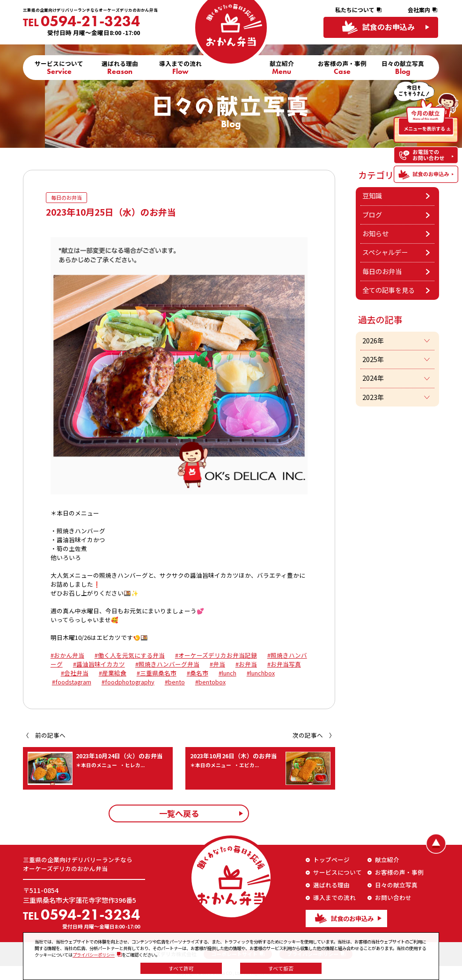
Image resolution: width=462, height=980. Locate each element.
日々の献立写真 (403, 67)
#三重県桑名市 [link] (157, 673)
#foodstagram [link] (72, 682)
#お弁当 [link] (246, 664)
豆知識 (372, 196)
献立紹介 (282, 67)
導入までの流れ (181, 67)
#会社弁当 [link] (75, 673)
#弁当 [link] (217, 664)
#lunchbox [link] (261, 673)
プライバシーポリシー (94, 955)
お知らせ (375, 233)
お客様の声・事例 (342, 67)
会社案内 (419, 10)
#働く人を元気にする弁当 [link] (130, 656)
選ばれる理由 (120, 67)
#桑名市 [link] (198, 673)
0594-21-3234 (81, 21)
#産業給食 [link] (113, 673)
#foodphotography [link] (128, 682)
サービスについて (59, 67)
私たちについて (355, 10)
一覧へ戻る (179, 814)
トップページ (331, 860)
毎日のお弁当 (382, 271)
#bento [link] (175, 682)
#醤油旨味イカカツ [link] (99, 664)
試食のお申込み (389, 27)
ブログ (372, 215)
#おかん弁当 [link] (67, 656)
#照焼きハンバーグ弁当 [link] (167, 664)
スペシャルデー (385, 252)
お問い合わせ (393, 898)
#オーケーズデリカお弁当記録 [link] (216, 656)
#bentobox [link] (210, 682)
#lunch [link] (227, 673)
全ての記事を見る (389, 290)
